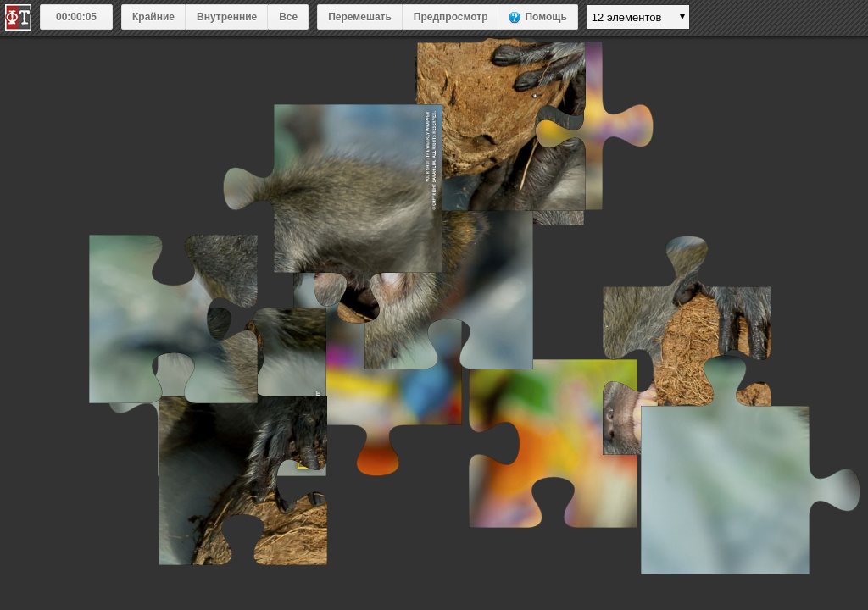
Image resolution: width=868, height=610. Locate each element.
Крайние (153, 17)
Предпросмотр (451, 17)
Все (288, 17)
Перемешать (360, 17)
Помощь (545, 17)
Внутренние (227, 17)
